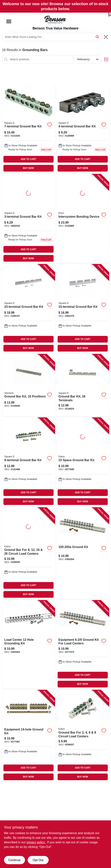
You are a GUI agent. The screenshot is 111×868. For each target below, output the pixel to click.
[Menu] (9, 21)
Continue (14, 860)
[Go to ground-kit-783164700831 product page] (83, 553)
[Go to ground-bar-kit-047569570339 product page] (83, 309)
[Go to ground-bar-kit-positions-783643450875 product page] (29, 385)
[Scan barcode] (106, 37)
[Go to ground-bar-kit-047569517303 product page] (29, 219)
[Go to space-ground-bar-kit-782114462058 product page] (83, 462)
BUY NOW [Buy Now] (28, 168)
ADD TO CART (28, 159)
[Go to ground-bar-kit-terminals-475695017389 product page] (83, 385)
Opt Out (38, 860)
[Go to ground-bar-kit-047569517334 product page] (29, 462)
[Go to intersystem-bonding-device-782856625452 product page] (83, 219)
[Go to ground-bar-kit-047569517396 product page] (29, 309)
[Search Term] (52, 37)
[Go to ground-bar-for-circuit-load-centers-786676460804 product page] (83, 736)
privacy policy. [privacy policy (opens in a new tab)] (36, 842)
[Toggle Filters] (106, 59)
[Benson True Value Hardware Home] (55, 20)
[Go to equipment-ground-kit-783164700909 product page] (29, 736)
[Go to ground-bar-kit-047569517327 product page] (29, 129)
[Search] (98, 37)
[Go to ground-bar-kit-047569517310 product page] (83, 129)
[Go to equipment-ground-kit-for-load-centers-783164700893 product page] (83, 645)
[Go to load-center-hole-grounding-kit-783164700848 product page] (29, 645)
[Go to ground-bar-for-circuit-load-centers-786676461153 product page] (29, 553)
